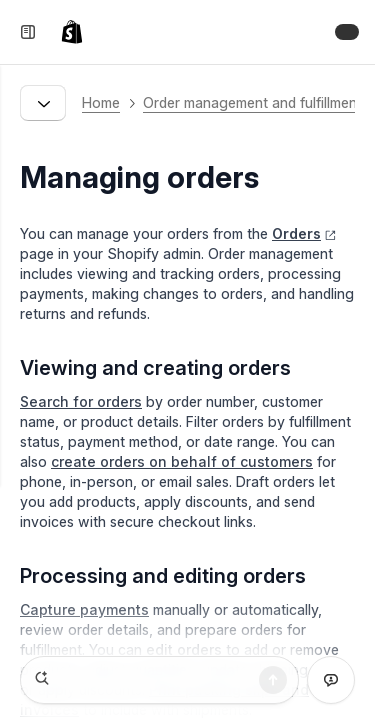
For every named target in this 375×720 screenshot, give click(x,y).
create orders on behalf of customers (182, 461)
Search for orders (81, 401)
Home (101, 102)
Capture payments (84, 609)
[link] (76, 32)
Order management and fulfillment (252, 102)
